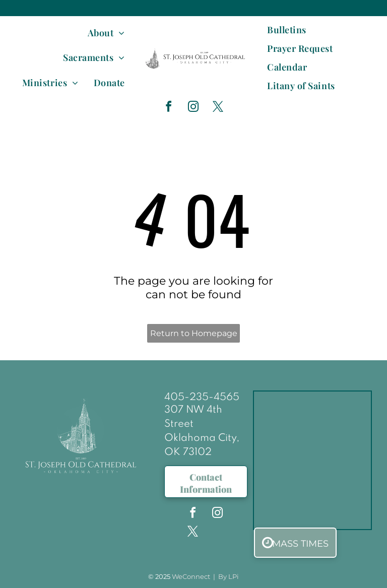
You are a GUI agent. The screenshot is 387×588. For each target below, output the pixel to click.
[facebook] (168, 108)
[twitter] (218, 108)
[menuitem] (106, 32)
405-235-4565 (202, 398)
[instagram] (193, 108)
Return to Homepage (194, 333)
